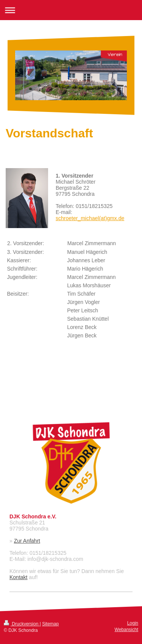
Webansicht (126, 630)
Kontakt (18, 577)
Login (133, 623)
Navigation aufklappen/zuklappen (71, 10)
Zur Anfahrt (27, 541)
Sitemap (50, 624)
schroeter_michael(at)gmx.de (90, 218)
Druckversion (22, 624)
